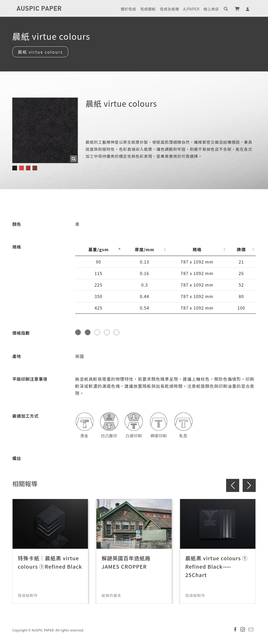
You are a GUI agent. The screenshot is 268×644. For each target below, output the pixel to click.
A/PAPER (191, 9)
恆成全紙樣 (170, 9)
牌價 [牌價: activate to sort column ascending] (241, 249)
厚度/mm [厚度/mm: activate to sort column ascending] (145, 249)
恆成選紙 (148, 9)
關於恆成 (128, 9)
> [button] (249, 485)
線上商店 (211, 9)
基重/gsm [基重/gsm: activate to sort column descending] (98, 249)
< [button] (233, 485)
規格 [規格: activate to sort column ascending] (197, 249)
